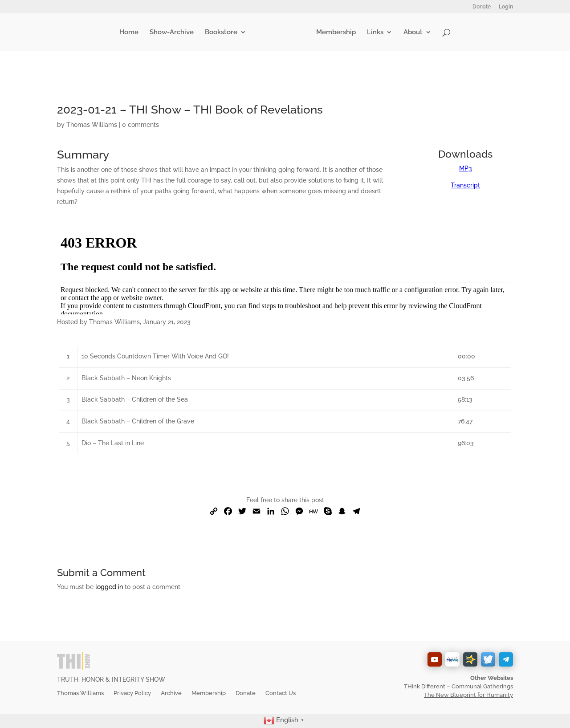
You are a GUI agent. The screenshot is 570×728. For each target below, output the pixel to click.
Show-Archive (173, 33)
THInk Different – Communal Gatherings (458, 686)
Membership (334, 33)
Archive (171, 693)
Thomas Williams (92, 125)
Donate (482, 7)
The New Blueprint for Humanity (468, 695)
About (411, 33)
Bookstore (223, 33)
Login (506, 7)
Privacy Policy (132, 693)
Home (131, 33)
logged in (109, 587)
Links (373, 33)
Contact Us (281, 693)
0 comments (140, 125)
